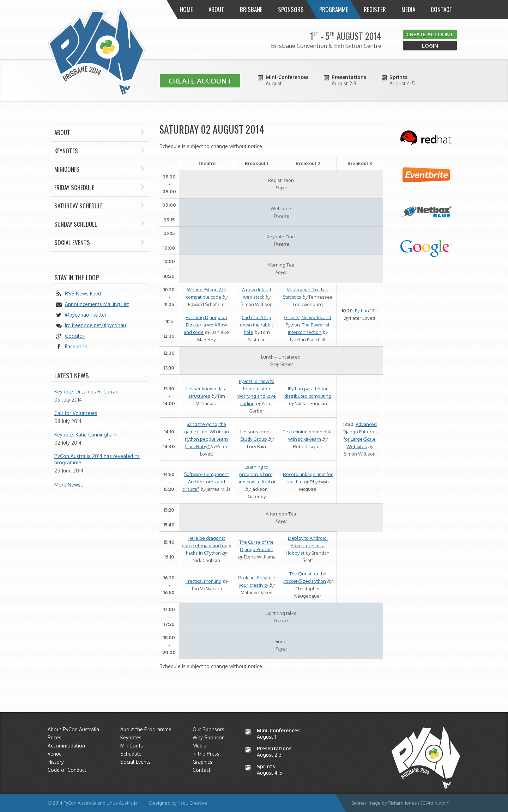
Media (408, 9)
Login (430, 46)
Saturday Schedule (99, 206)
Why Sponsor (208, 737)
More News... (69, 485)
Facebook (76, 346)
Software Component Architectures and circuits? (206, 482)
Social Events (99, 242)
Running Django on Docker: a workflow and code (205, 325)
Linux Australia (122, 803)
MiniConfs (132, 746)
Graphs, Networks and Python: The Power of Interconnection (308, 325)
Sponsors (291, 9)
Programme (334, 9)
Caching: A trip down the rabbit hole (256, 325)
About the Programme (146, 729)
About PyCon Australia (73, 729)
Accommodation (66, 746)
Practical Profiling (204, 581)
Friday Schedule (99, 187)
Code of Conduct (67, 770)
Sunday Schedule (99, 224)
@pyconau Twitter (86, 315)
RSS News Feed (83, 294)
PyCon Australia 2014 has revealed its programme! (97, 459)
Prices (55, 737)
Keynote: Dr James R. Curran (86, 392)
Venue (55, 754)
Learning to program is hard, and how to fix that (256, 474)
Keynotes (99, 151)
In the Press (206, 754)
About (216, 9)
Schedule (131, 754)
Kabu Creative (192, 803)
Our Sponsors (208, 729)
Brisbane (251, 9)
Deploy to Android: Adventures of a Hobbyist (307, 545)
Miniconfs (99, 169)
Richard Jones (402, 803)
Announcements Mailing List (97, 304)
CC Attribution (434, 803)
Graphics (202, 762)
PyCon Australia (80, 803)
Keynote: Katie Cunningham (86, 435)
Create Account (430, 34)
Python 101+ (367, 311)
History (56, 762)
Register (375, 9)
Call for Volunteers (76, 413)
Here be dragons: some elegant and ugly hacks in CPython (207, 545)
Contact (442, 9)
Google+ (75, 336)
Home (186, 9)
